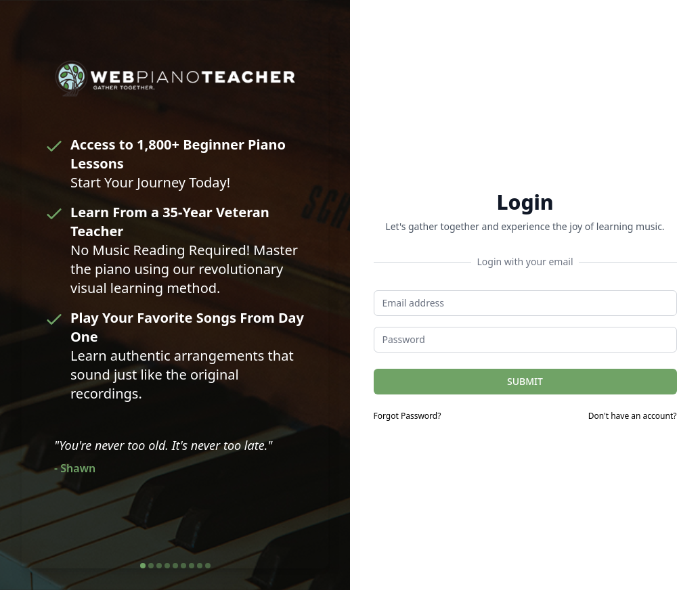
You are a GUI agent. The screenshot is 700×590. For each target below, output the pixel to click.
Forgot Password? (408, 416)
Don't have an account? (633, 416)
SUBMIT (525, 381)
